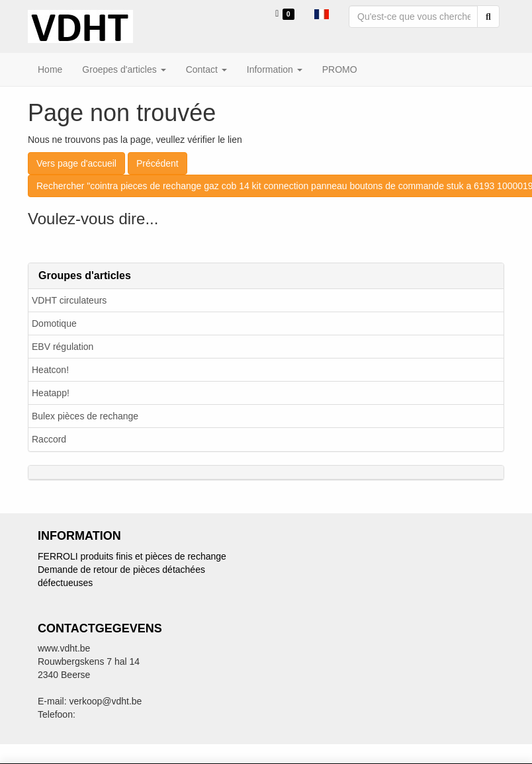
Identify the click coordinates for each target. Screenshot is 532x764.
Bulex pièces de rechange (85, 416)
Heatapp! (51, 393)
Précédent (157, 163)
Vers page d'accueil (76, 163)
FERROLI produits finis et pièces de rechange (132, 556)
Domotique (54, 323)
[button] (322, 13)
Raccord (49, 439)
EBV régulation (63, 347)
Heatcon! (50, 370)
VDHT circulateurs (69, 300)
